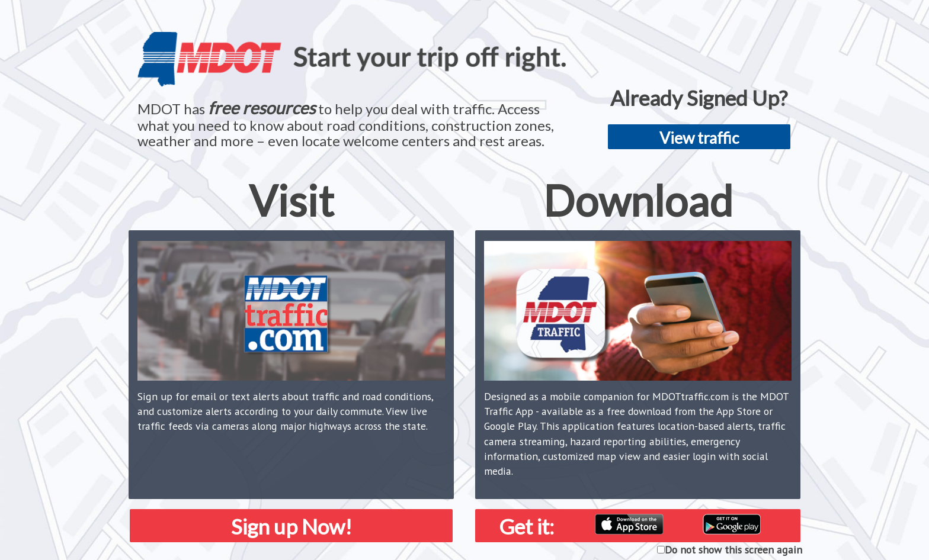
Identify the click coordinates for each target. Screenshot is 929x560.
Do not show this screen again (733, 550)
